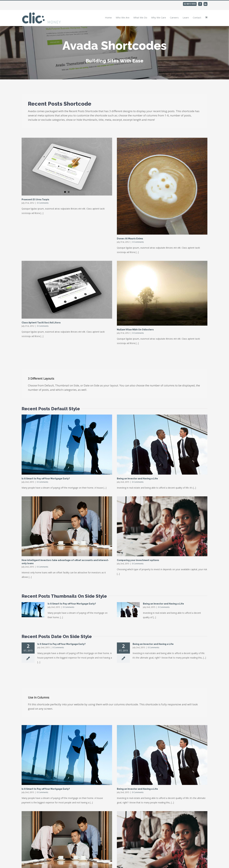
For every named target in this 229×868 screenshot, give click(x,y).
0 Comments (43, 203)
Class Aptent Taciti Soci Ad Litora (41, 323)
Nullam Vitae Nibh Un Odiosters (135, 330)
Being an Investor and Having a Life (137, 479)
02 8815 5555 (190, 4)
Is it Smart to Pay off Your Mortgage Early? (46, 479)
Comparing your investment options (138, 560)
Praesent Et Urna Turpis (35, 199)
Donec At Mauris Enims (130, 239)
